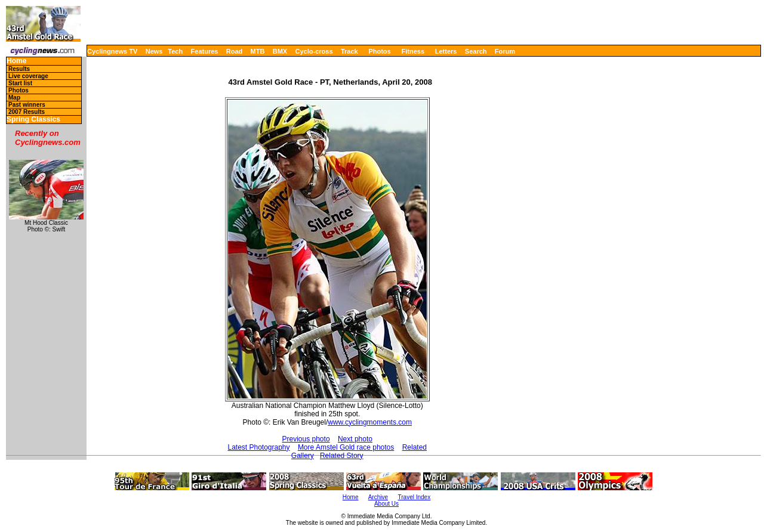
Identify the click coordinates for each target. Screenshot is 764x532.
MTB (258, 51)
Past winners (27, 105)
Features (205, 51)
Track (349, 51)
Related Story (342, 456)
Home (16, 61)
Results (19, 69)
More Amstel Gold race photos (346, 447)
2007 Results (27, 112)
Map (14, 98)
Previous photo (306, 439)
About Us (386, 504)
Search (476, 51)
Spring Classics (33, 120)
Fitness (413, 51)
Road (235, 51)
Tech (175, 51)
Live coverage (28, 76)
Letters (446, 51)
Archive (378, 497)
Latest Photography (258, 447)
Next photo (355, 439)
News (154, 51)
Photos (379, 51)
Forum (505, 51)
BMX (280, 51)
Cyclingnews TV (112, 51)
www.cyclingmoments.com (370, 422)
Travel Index (415, 497)
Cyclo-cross (314, 51)
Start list (20, 83)
